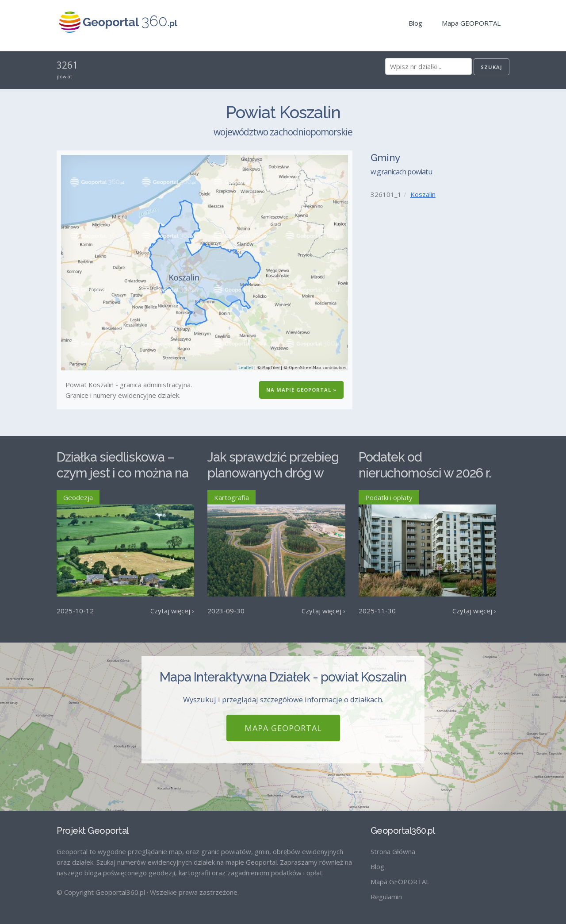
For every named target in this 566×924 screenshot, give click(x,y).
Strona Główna (393, 851)
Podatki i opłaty (389, 497)
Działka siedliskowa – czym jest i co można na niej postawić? (122, 473)
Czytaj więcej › (172, 611)
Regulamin (386, 897)
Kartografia (231, 497)
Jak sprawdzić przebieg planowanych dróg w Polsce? (273, 473)
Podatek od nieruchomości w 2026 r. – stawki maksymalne (425, 473)
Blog (415, 23)
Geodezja (78, 497)
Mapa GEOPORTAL (471, 23)
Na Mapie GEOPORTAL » (301, 390)
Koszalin (423, 194)
